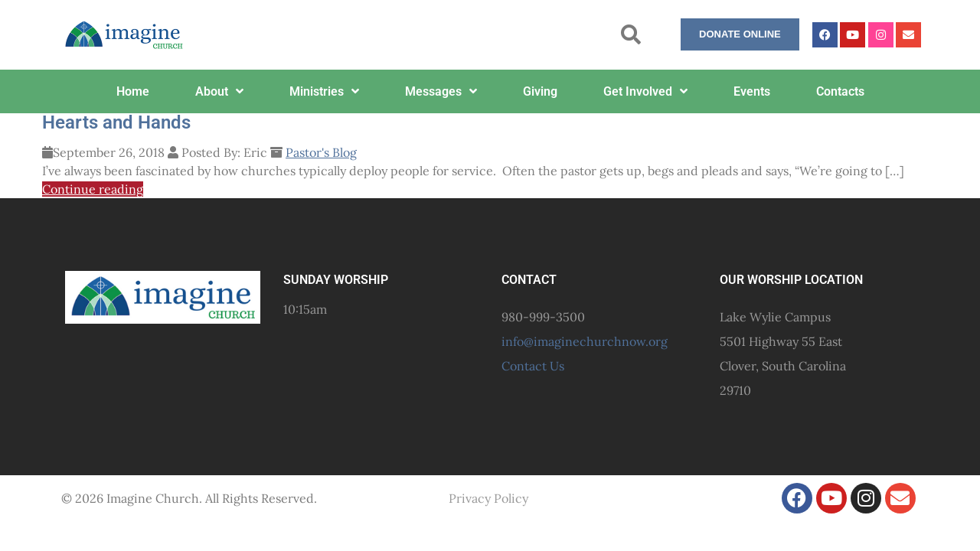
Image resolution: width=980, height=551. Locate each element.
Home (133, 91)
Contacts (840, 91)
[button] (631, 35)
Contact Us (533, 366)
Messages (441, 91)
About (219, 91)
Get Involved (645, 91)
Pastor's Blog (321, 152)
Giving (540, 91)
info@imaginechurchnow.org (585, 341)
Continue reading (93, 189)
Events (752, 91)
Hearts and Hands (116, 122)
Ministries (324, 91)
